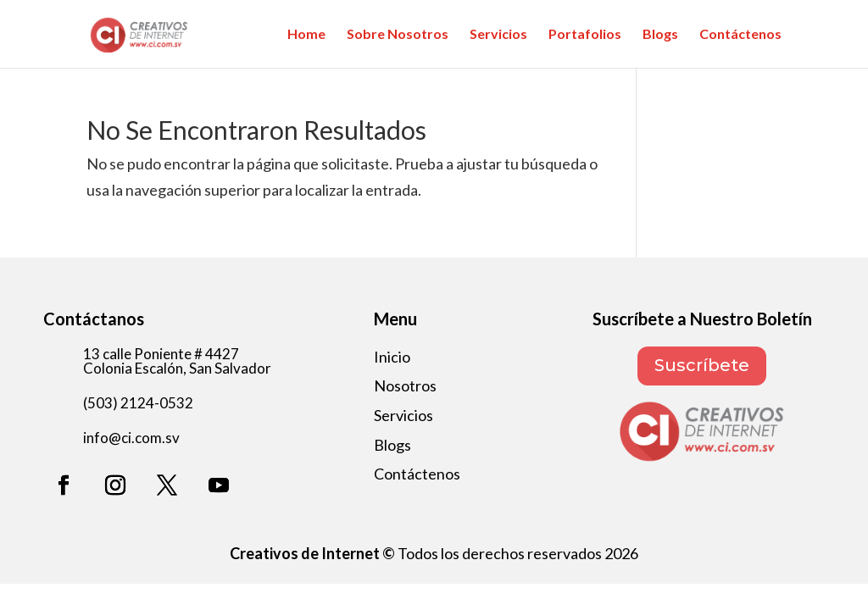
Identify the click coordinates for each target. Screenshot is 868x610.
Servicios (498, 35)
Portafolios (585, 35)
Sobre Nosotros (398, 35)
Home (306, 35)
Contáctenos (740, 35)
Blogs (660, 35)
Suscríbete (702, 366)
